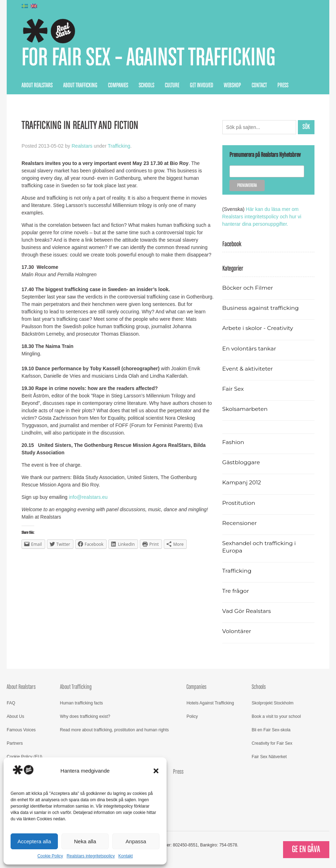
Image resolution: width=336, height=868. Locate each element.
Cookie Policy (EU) (25, 757)
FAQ (11, 703)
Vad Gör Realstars (247, 611)
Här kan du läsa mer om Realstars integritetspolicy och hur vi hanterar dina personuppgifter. (262, 217)
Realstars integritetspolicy (91, 856)
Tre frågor (236, 591)
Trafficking (119, 146)
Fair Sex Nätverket (269, 757)
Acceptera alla (34, 841)
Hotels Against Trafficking (210, 703)
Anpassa (136, 841)
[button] (156, 771)
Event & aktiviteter (248, 369)
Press (283, 85)
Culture (172, 85)
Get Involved (202, 85)
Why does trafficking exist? (85, 716)
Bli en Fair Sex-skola (271, 730)
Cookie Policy (50, 856)
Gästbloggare (241, 462)
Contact (259, 85)
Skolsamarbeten (245, 409)
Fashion (233, 442)
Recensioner (240, 523)
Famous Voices (21, 730)
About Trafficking (80, 85)
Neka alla (85, 841)
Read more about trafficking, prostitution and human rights (115, 730)
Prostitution (239, 503)
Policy (192, 716)
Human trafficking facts (82, 703)
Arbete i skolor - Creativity (258, 328)
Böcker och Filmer (248, 288)
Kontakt (125, 856)
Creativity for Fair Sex (272, 743)
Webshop (232, 85)
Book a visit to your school (276, 716)
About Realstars (37, 85)
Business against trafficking (261, 308)
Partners (15, 743)
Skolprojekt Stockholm (273, 703)
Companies (118, 85)
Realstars (82, 146)
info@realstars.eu (88, 497)
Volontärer (237, 631)
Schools (146, 85)
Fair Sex (233, 389)
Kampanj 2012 (242, 482)
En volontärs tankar (249, 349)
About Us (15, 716)
